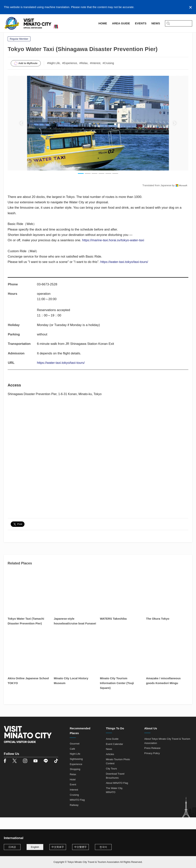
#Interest (95, 75)
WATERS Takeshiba (113, 631)
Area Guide (23, 36)
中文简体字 (58, 847)
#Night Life (53, 75)
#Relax (83, 75)
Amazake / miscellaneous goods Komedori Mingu (163, 693)
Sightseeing (76, 771)
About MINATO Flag (117, 795)
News (109, 761)
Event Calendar (114, 756)
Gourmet (75, 756)
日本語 (12, 847)
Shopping (75, 781)
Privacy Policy (152, 765)
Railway (74, 817)
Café (72, 761)
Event (73, 797)
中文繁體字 (80, 847)
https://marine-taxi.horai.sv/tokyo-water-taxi (113, 252)
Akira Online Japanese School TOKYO (28, 693)
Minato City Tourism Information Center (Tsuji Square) (117, 695)
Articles (110, 766)
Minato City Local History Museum (71, 693)
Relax (73, 786)
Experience (76, 776)
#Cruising (108, 75)
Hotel (73, 792)
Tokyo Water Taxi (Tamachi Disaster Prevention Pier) (26, 633)
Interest (74, 802)
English (35, 847)
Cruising (74, 807)
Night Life (75, 766)
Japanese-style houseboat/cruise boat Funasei (75, 633)
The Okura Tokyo (158, 631)
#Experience (69, 75)
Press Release (152, 760)
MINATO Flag (77, 812)
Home (8, 36)
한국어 (103, 847)
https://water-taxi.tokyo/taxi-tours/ (124, 274)
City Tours (111, 781)
